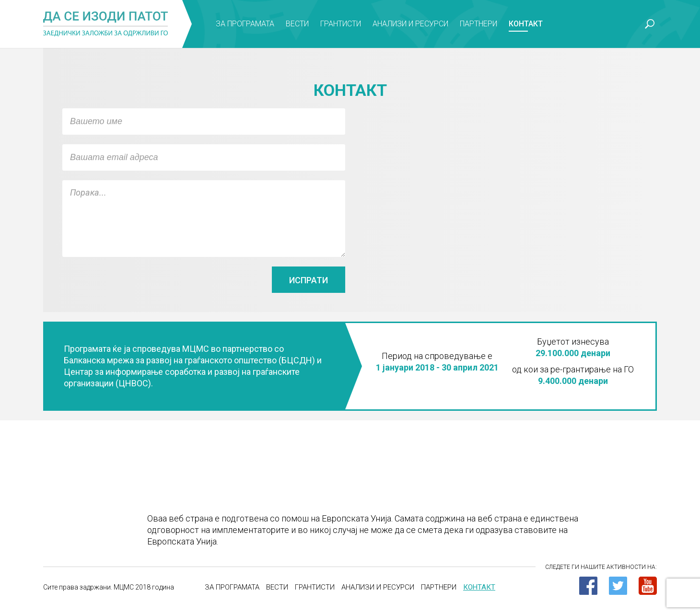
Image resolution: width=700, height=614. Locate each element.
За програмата (245, 24)
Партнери (478, 24)
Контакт (526, 24)
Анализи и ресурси (410, 24)
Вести (297, 24)
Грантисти (341, 24)
